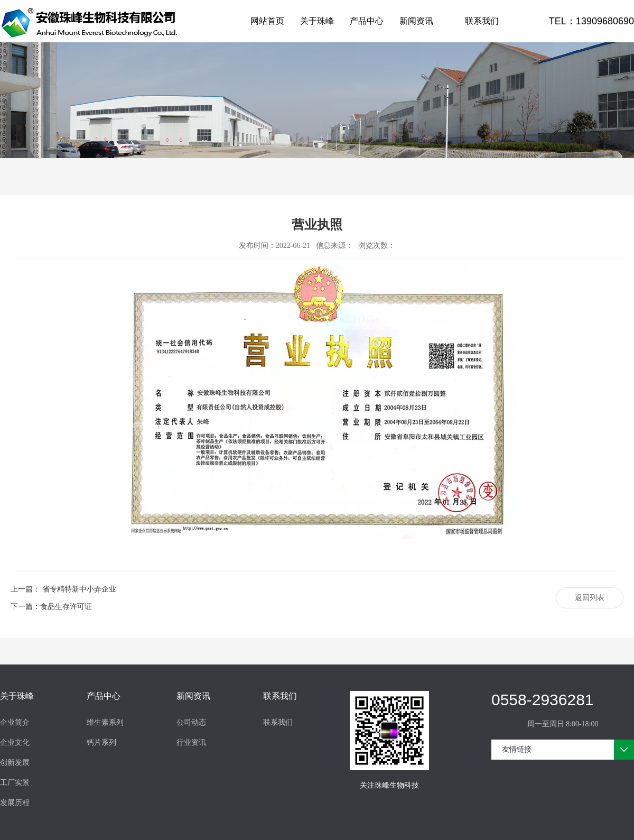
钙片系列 (101, 742)
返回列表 (590, 598)
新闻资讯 (416, 21)
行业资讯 (191, 742)
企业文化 (15, 742)
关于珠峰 (317, 21)
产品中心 (367, 21)
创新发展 (15, 763)
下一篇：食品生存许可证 (51, 607)
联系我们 (482, 21)
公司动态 (191, 722)
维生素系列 (105, 722)
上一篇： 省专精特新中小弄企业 (63, 589)
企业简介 (15, 722)
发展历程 (15, 803)
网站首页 (267, 21)
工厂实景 (15, 783)
